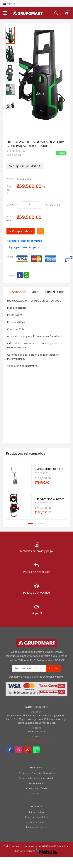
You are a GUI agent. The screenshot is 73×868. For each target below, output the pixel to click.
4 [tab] (41, 523)
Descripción (17, 292)
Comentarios (55, 292)
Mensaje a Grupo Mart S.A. (25, 166)
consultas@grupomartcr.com (37, 740)
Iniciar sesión (36, 812)
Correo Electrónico (36, 788)
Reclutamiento (37, 783)
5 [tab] (44, 523)
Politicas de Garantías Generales (37, 773)
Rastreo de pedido (37, 827)
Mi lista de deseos (36, 822)
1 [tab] (31, 523)
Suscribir (53, 668)
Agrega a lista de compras (24, 241)
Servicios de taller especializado (37, 778)
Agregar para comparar (25, 247)
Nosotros (37, 793)
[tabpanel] (36, 491)
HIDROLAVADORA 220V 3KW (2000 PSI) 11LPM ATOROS (49, 499)
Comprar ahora (21, 231)
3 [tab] (38, 523)
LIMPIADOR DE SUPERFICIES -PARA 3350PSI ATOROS (49, 469)
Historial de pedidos (36, 817)
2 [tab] (35, 523)
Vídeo (35, 292)
